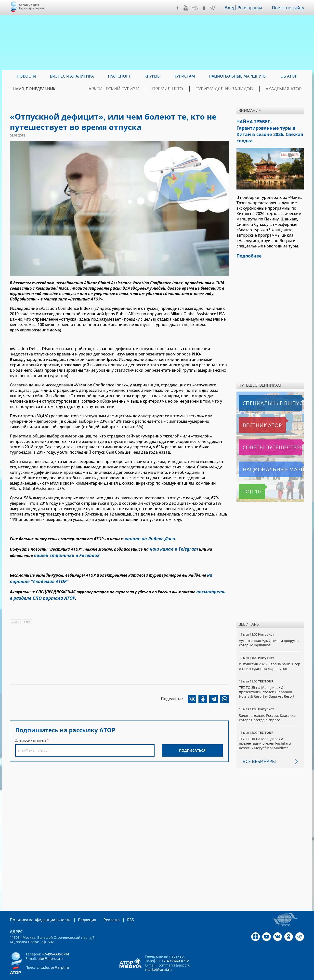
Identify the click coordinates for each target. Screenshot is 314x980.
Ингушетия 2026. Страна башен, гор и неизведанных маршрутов (270, 656)
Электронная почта (31, 733)
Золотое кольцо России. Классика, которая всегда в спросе (268, 707)
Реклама (101, 909)
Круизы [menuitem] (153, 76)
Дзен (179, 8)
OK (205, 8)
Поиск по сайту (289, 8)
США (15, 615)
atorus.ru (258, 976)
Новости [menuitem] (26, 76)
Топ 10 (246, 481)
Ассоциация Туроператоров (32, 7)
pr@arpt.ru (60, 957)
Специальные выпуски (261, 393)
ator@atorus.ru (50, 948)
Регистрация (252, 8)
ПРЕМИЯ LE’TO (191, 89)
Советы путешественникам (265, 437)
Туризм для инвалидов (238, 89)
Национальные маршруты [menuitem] (238, 76)
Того (27, 615)
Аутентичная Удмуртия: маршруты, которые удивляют (269, 633)
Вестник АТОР (253, 415)
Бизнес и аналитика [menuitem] (72, 76)
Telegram (214, 8)
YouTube (187, 8)
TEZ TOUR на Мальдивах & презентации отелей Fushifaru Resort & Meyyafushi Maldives (265, 733)
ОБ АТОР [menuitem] (289, 76)
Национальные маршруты (265, 459)
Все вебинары (257, 751)
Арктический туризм (146, 89)
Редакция (79, 909)
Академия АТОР (288, 89)
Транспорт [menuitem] (119, 76)
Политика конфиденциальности (37, 909)
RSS (119, 909)
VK (196, 8)
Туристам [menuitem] (185, 76)
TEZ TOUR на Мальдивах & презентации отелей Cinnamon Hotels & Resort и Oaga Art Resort (267, 682)
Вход (231, 8)
